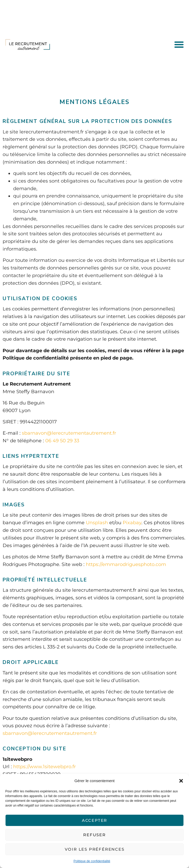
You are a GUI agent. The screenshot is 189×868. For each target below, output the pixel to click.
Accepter (95, 820)
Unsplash (97, 523)
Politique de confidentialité (92, 861)
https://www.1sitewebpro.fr (44, 767)
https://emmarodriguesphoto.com (126, 564)
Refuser (95, 835)
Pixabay (132, 523)
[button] (181, 781)
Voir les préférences (95, 849)
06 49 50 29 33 (62, 441)
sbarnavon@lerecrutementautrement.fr (69, 433)
